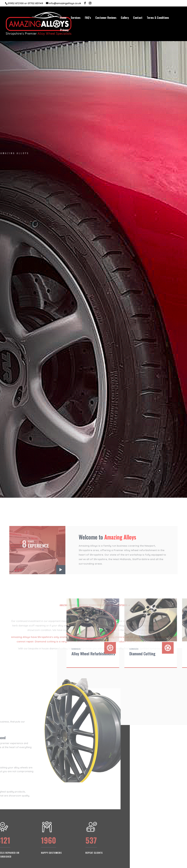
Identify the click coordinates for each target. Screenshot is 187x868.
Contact (138, 18)
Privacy (64, 30)
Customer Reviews (106, 18)
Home (63, 18)
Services (76, 18)
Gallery (125, 18)
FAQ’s (88, 18)
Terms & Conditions (158, 18)
